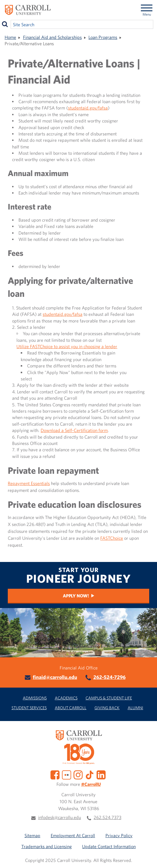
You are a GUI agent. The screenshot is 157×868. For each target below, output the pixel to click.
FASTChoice (112, 538)
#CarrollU (91, 784)
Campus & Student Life (109, 698)
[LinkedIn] (101, 774)
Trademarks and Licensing (47, 846)
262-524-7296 (109, 677)
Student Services (29, 708)
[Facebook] (55, 774)
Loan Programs (103, 37)
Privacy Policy (119, 835)
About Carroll (71, 708)
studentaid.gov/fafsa (88, 108)
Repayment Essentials (29, 483)
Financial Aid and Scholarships (52, 37)
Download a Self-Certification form (74, 430)
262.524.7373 (107, 817)
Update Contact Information (109, 846)
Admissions (35, 698)
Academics (66, 698)
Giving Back (107, 708)
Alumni (135, 708)
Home (10, 37)
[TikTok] (90, 774)
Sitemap (32, 835)
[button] (146, 857)
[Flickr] (67, 774)
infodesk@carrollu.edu (59, 817)
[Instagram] (78, 774)
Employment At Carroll (73, 835)
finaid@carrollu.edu (55, 677)
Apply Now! (76, 596)
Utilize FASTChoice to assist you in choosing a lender (67, 346)
